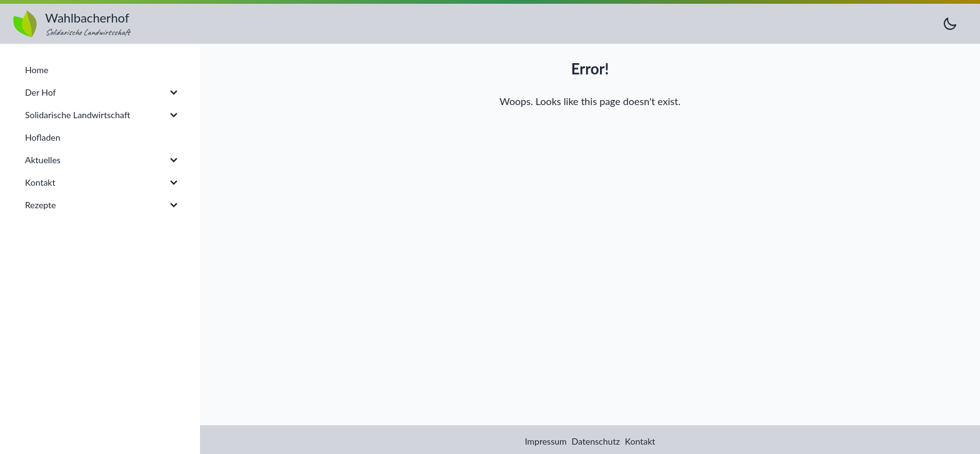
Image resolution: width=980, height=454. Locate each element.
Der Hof (41, 92)
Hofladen (43, 137)
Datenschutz (596, 441)
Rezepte (40, 205)
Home (37, 70)
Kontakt (640, 441)
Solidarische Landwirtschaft (77, 115)
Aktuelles (43, 160)
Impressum (546, 441)
